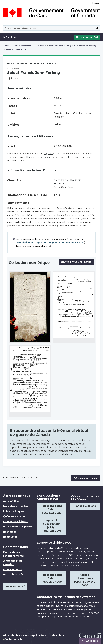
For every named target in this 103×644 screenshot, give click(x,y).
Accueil (7, 46)
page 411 (48, 154)
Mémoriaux (40, 46)
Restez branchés (13, 575)
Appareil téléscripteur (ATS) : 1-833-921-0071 (51, 526)
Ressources (10, 537)
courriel (46, 447)
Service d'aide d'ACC (52, 548)
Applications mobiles (44, 635)
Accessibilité (11, 501)
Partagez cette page (86, 478)
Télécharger (74, 157)
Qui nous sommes (14, 516)
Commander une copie (39, 157)
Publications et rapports (18, 527)
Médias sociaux (20, 635)
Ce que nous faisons (15, 522)
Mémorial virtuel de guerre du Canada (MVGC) (73, 46)
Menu (9, 37)
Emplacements (12, 569)
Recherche (10, 532)
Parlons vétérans (85, 506)
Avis (61, 635)
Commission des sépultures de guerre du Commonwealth (49, 242)
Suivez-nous (15, 587)
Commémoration (22, 46)
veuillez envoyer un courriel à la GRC (54, 454)
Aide (6, 635)
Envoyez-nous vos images (76, 262)
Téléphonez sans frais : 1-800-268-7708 (52, 578)
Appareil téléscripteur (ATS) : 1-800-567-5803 (85, 580)
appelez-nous (61, 447)
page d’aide (51, 440)
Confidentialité (13, 639)
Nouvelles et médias (16, 506)
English (95, 3)
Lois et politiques (14, 511)
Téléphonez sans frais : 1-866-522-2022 (52, 509)
